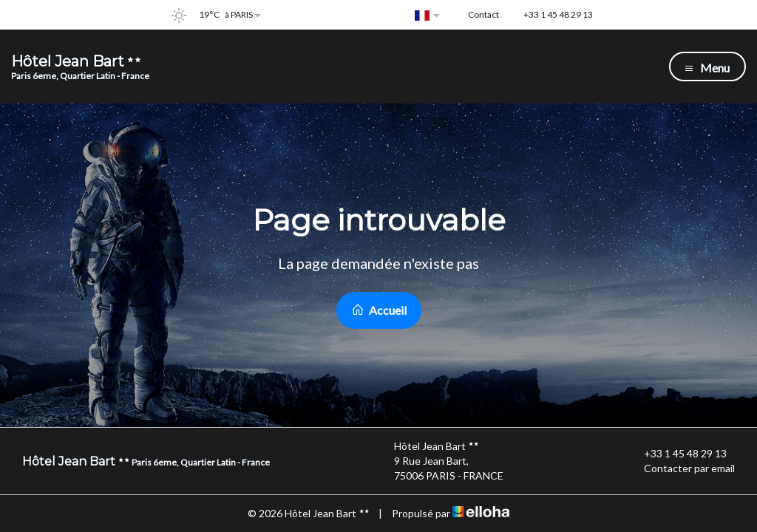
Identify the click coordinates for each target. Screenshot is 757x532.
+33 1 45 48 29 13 (677, 454)
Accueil (379, 310)
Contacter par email (681, 468)
